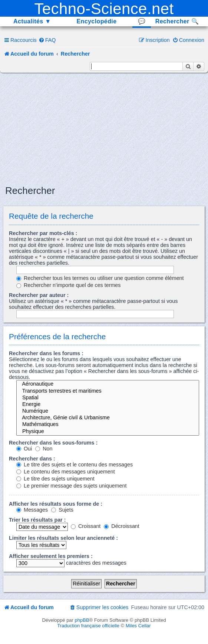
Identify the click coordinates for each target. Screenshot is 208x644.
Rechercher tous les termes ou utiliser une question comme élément (100, 278)
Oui (24, 449)
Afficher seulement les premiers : (51, 556)
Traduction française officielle (88, 626)
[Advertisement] (106, 128)
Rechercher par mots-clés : (43, 233)
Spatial (108, 398)
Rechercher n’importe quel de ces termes (68, 285)
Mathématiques (108, 425)
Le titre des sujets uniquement (55, 479)
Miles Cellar (138, 626)
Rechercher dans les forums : (46, 353)
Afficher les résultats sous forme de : (56, 504)
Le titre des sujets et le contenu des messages (75, 465)
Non (44, 449)
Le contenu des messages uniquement (66, 472)
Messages (32, 510)
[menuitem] (47, 40)
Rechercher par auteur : (39, 295)
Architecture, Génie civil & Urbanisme (108, 418)
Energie (108, 404)
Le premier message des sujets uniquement (71, 486)
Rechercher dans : (32, 459)
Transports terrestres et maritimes (108, 391)
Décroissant (121, 526)
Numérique (108, 411)
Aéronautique (108, 384)
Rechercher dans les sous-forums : (53, 443)
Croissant (86, 526)
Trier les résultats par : (37, 520)
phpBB (82, 620)
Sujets (62, 510)
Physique (108, 432)
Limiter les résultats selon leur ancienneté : (63, 538)
